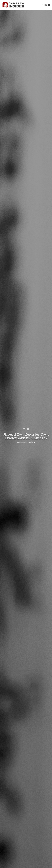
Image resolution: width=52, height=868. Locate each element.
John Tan (33, 442)
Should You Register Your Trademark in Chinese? (26, 436)
